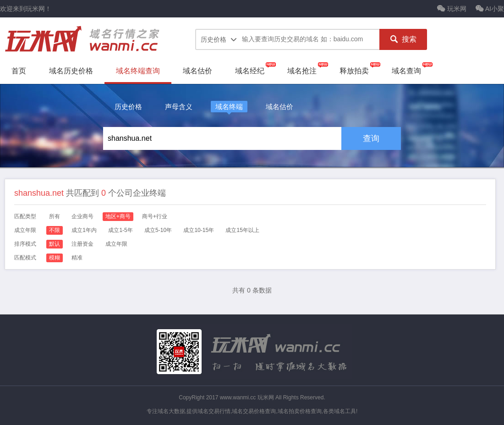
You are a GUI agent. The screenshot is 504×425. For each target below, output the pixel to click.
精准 (77, 258)
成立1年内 (84, 230)
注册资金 (82, 244)
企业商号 (82, 216)
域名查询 (406, 71)
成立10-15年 (199, 230)
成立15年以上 (242, 230)
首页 (19, 71)
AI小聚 (490, 9)
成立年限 (116, 244)
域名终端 (229, 107)
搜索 (403, 39)
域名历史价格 (71, 71)
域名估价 (197, 71)
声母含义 (179, 107)
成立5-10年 (158, 230)
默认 (55, 244)
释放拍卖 (354, 71)
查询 (371, 138)
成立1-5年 (120, 230)
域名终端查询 (138, 71)
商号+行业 (155, 216)
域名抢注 (302, 71)
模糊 (55, 258)
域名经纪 (250, 71)
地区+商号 (118, 216)
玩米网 (452, 9)
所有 (55, 216)
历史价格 (128, 107)
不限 (55, 230)
